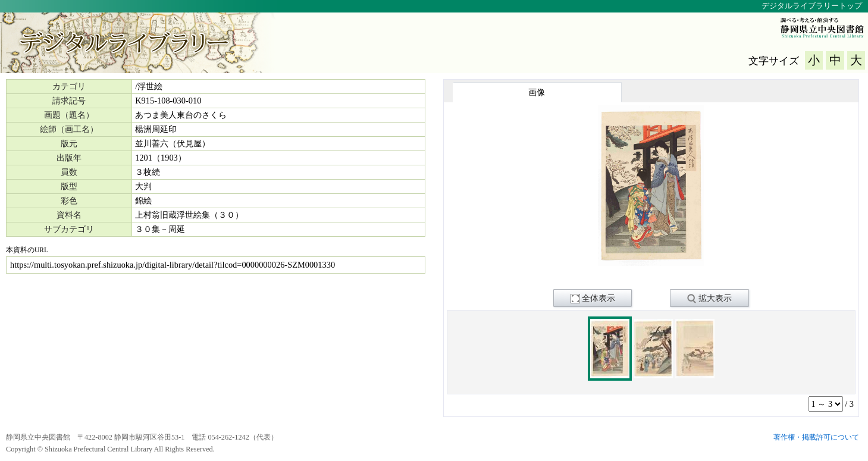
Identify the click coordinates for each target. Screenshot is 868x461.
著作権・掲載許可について (816, 437)
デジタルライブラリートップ (812, 6)
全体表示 (593, 299)
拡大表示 (709, 299)
